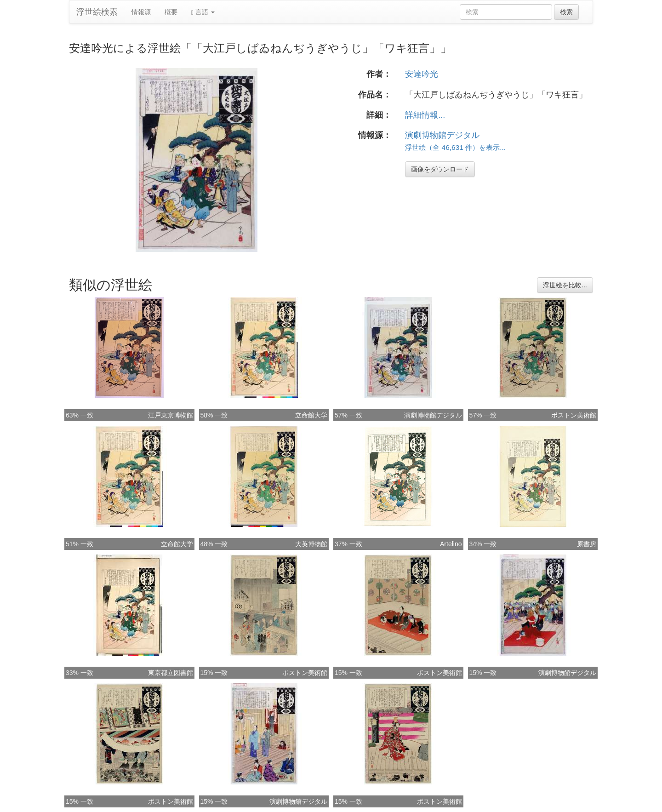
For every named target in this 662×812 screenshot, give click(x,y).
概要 (171, 12)
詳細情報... (425, 115)
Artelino (451, 544)
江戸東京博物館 (171, 415)
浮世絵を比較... (565, 285)
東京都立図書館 (171, 673)
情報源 (141, 12)
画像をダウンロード (440, 169)
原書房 (587, 544)
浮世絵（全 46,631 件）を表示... (455, 147)
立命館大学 (311, 415)
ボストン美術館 (574, 415)
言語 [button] (203, 12)
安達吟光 (422, 74)
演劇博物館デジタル (442, 135)
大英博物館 (311, 544)
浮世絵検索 (97, 12)
